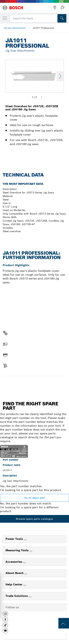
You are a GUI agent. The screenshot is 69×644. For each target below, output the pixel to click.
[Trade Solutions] (30, 597)
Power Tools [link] (15, 539)
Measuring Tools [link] (17, 550)
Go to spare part (35, 498)
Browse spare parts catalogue (34, 519)
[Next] (42, 97)
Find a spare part (35, 384)
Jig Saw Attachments (15, 28)
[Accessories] (24, 563)
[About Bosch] (26, 574)
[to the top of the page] (64, 623)
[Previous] (28, 97)
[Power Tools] (25, 540)
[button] (5, 615)
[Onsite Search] (62, 18)
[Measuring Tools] (31, 551)
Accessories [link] (14, 562)
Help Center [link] (14, 584)
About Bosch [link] (15, 573)
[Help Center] (25, 585)
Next (60, 76)
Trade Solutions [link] (17, 596)
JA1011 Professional (43, 28)
